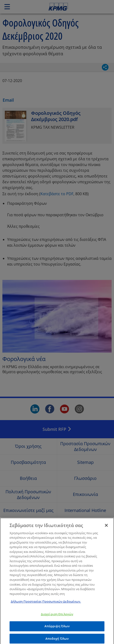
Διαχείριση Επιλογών (57, 617)
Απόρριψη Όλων (57, 629)
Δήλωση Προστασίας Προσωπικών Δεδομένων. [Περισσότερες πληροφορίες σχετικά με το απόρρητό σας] (46, 604)
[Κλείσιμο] (106, 528)
